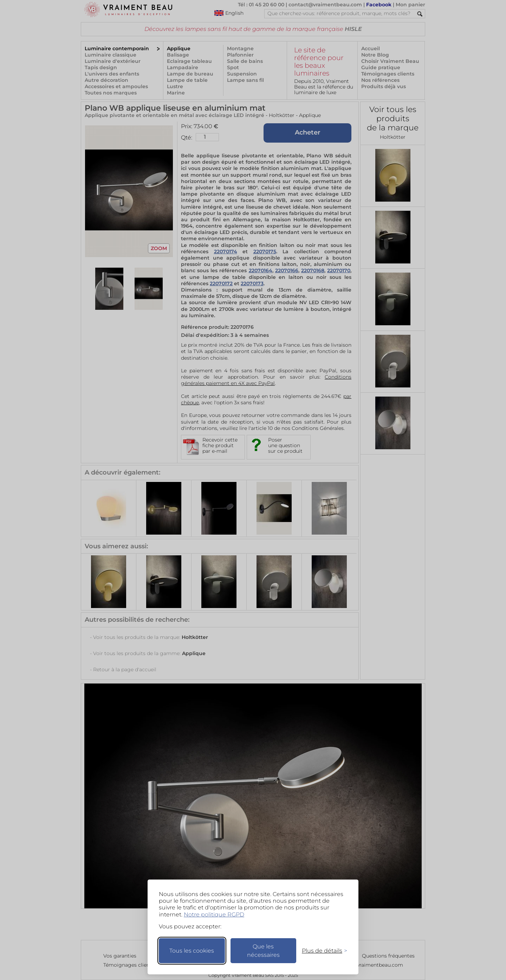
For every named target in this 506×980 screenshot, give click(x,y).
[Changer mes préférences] (321, 951)
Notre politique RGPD (214, 914)
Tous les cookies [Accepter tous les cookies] (192, 951)
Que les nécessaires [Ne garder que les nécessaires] (263, 951)
